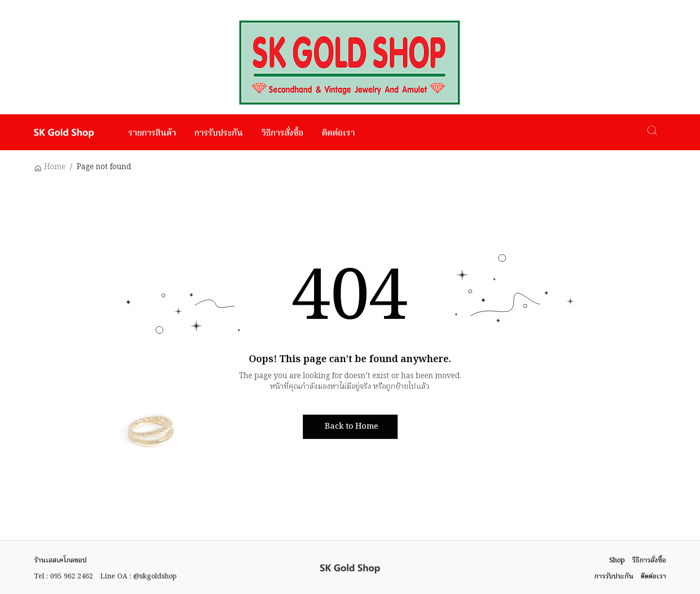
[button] (350, 427)
